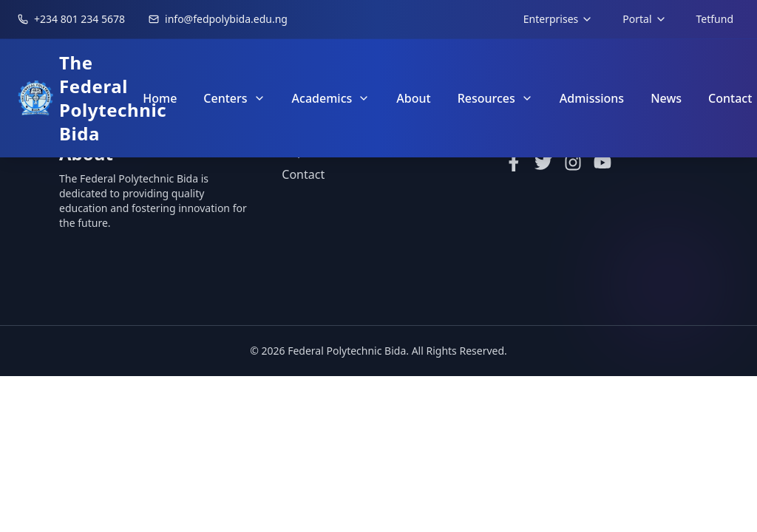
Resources (495, 98)
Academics (331, 98)
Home (160, 98)
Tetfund (715, 19)
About (413, 98)
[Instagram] (573, 163)
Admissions (592, 98)
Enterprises (558, 19)
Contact (303, 175)
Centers (234, 98)
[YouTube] (602, 163)
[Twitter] (543, 163)
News (666, 98)
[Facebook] (514, 163)
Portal (644, 19)
